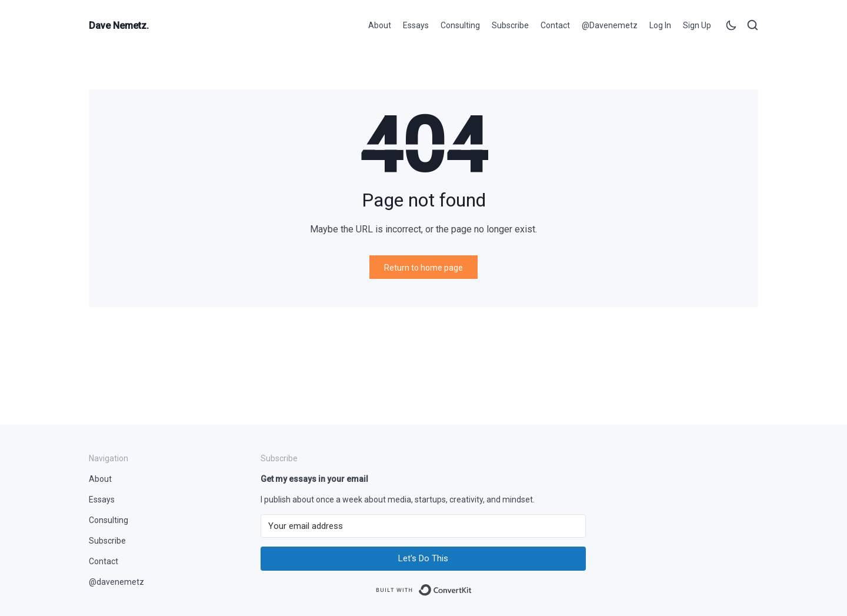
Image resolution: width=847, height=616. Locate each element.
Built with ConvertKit (472, 586)
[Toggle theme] (731, 27)
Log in (660, 25)
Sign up (697, 25)
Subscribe (510, 25)
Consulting (460, 25)
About (380, 25)
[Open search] (752, 27)
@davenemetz (610, 25)
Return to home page (423, 268)
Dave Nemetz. (119, 26)
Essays (416, 25)
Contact (555, 25)
